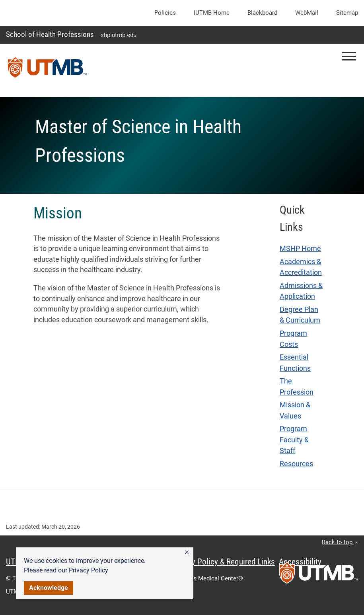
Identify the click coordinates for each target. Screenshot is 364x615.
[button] (187, 553)
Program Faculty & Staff (294, 440)
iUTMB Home (212, 13)
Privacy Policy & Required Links (223, 562)
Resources (296, 464)
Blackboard (262, 13)
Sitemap (347, 13)
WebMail (307, 13)
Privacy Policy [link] (89, 570)
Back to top (340, 542)
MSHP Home (300, 249)
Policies (165, 13)
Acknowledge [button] (49, 588)
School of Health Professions (50, 34)
